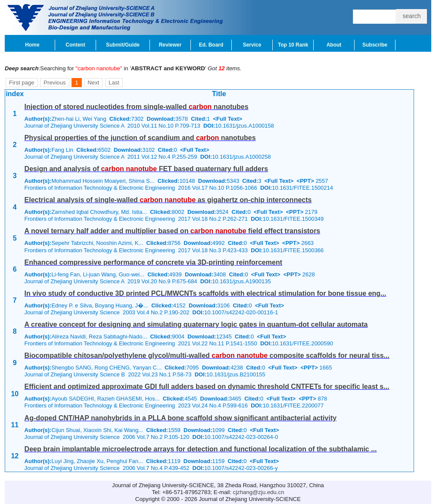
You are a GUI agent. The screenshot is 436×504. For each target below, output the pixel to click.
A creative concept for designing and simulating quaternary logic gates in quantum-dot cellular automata (196, 324)
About (334, 45)
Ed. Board (211, 45)
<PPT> (305, 181)
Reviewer (170, 45)
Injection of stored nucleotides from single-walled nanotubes (137, 107)
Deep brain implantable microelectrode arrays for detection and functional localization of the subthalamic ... (201, 449)
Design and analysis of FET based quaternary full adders (146, 169)
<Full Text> (227, 119)
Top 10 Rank (293, 45)
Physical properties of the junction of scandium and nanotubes (140, 138)
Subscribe (375, 45)
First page (22, 83)
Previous (54, 83)
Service (252, 45)
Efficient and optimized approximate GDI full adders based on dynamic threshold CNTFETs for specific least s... (207, 387)
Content (75, 45)
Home (32, 45)
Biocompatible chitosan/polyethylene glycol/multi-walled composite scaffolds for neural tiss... (207, 355)
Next (93, 83)
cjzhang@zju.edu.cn (259, 492)
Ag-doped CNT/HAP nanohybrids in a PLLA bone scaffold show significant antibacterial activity (181, 418)
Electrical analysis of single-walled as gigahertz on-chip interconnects (168, 200)
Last (114, 83)
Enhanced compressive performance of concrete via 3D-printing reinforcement (153, 262)
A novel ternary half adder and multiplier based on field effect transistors (173, 231)
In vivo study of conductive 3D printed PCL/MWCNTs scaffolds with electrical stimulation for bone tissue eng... (206, 293)
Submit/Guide (123, 45)
